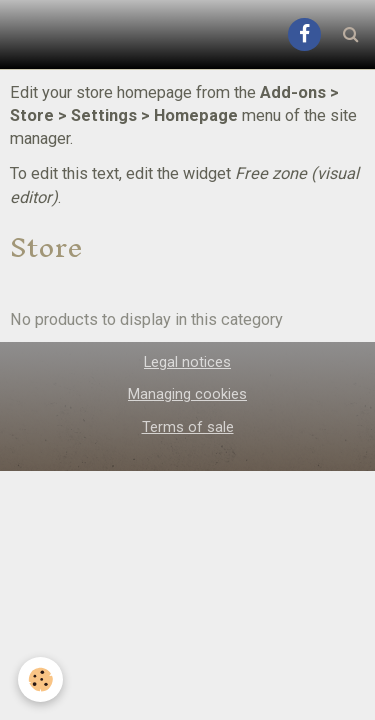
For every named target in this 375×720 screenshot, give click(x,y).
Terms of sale (188, 427)
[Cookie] (40, 679)
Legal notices (187, 362)
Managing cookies (187, 394)
